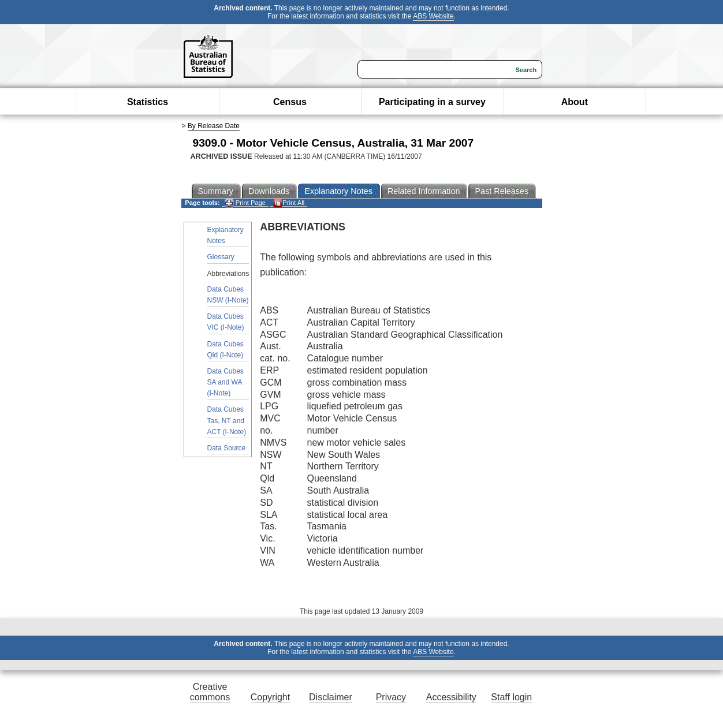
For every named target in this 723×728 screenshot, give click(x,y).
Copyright (270, 697)
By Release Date (214, 126)
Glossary (221, 257)
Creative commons (210, 692)
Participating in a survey (432, 102)
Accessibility (451, 697)
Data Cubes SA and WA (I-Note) (226, 382)
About (575, 102)
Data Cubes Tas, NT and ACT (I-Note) (227, 420)
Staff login (511, 697)
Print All (289, 203)
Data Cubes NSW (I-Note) (228, 295)
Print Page (245, 203)
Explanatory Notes (226, 235)
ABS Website (433, 16)
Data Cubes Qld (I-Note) (226, 350)
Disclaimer (331, 697)
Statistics (148, 102)
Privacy (391, 697)
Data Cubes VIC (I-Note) (226, 322)
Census (290, 102)
